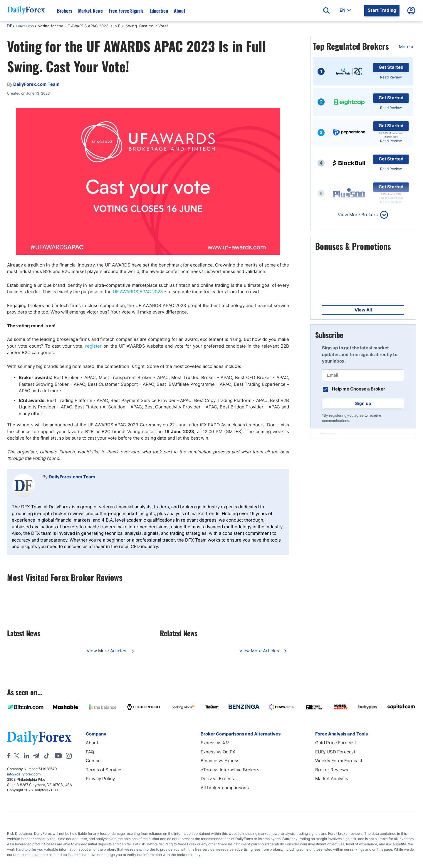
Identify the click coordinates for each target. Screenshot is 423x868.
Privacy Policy (100, 779)
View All (363, 310)
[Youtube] (58, 756)
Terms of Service (104, 770)
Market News (90, 11)
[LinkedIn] (26, 756)
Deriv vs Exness (217, 779)
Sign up (363, 403)
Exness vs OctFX (218, 752)
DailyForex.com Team (72, 477)
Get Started (391, 67)
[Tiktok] (47, 756)
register (93, 346)
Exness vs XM (215, 743)
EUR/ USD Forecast (335, 752)
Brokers (65, 11)
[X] (16, 756)
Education (159, 11)
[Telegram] (36, 756)
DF (9, 26)
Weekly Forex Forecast (339, 761)
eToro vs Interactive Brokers (230, 770)
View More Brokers (358, 215)
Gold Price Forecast (336, 743)
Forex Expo (25, 26)
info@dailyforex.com (24, 774)
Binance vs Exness (220, 761)
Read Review (391, 77)
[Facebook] (8, 756)
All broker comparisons (225, 788)
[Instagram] (69, 756)
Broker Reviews (332, 770)
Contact (94, 761)
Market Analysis (332, 779)
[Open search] (326, 11)
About (180, 11)
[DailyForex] (39, 738)
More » (406, 47)
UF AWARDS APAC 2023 (138, 292)
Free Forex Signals (126, 11)
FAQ (90, 752)
